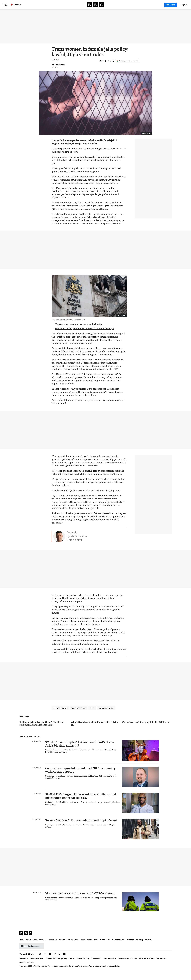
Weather (130, 945)
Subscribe (171, 5)
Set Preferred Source (27, 967)
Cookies (72, 964)
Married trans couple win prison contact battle (79, 329)
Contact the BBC (96, 964)
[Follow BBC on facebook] (45, 959)
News (52, 12)
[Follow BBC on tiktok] (55, 959)
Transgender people (106, 713)
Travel (106, 12)
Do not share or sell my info (127, 964)
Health (86, 12)
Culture (93, 12)
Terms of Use (24, 964)
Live (132, 12)
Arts (100, 12)
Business (66, 12)
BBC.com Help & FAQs (146, 964)
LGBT (92, 713)
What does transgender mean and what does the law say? (84, 334)
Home (45, 12)
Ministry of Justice (60, 713)
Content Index (161, 964)
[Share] (103, 66)
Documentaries (142, 12)
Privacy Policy (62, 964)
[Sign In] (184, 5)
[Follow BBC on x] (40, 959)
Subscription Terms (37, 964)
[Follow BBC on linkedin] (59, 959)
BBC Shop (139, 945)
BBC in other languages (32, 951)
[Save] (111, 66)
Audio (119, 12)
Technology (76, 12)
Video (126, 12)
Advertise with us (110, 964)
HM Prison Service (79, 713)
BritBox (148, 945)
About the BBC (51, 964)
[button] (5, 5)
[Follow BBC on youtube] (64, 959)
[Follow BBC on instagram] (50, 959)
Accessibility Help (83, 964)
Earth (113, 12)
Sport (59, 12)
